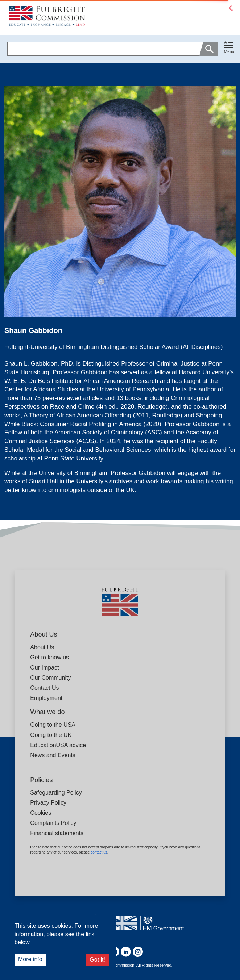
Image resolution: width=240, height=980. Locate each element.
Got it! (97, 960)
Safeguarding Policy (56, 793)
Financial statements (57, 833)
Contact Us (44, 688)
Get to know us (49, 657)
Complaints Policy (53, 823)
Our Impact (44, 668)
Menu (229, 51)
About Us (42, 647)
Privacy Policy (48, 803)
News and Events (53, 755)
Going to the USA (53, 725)
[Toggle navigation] (229, 48)
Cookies (41, 813)
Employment (46, 698)
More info (30, 959)
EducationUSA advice (58, 745)
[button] (229, 49)
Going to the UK (51, 735)
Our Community (50, 678)
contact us (99, 852)
